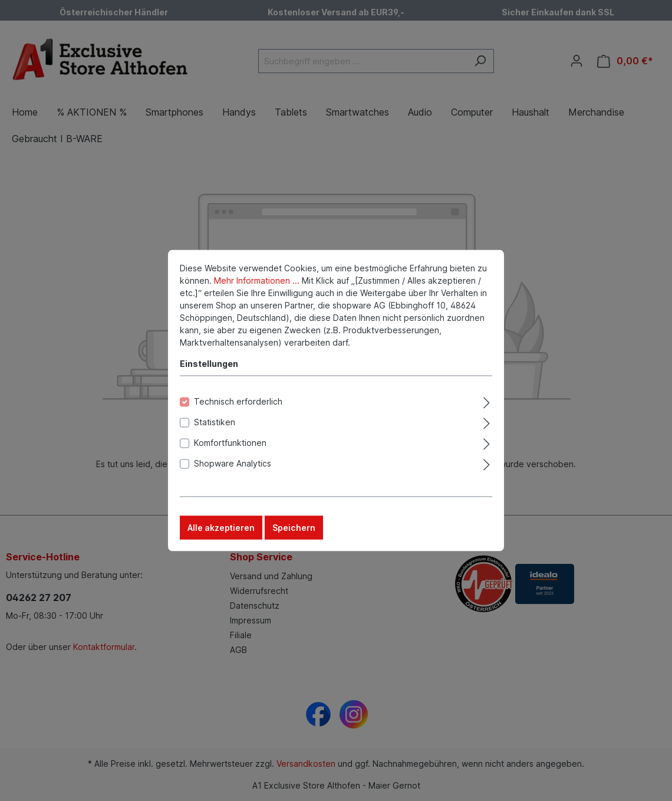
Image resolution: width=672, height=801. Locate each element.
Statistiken (215, 434)
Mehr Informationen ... (257, 292)
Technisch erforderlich (238, 413)
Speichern (294, 539)
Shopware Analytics (233, 475)
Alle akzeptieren (221, 539)
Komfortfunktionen (230, 454)
